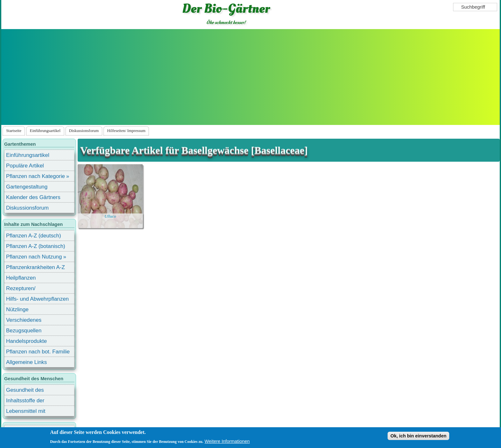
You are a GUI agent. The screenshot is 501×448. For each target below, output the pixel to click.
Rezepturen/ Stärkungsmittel (25, 289)
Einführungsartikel (45, 131)
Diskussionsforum (84, 131)
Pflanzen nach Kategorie (35, 176)
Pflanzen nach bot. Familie (38, 352)
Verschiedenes (24, 320)
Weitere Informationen (227, 441)
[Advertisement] (250, 77)
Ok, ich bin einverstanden (418, 436)
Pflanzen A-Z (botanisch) (36, 246)
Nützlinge (17, 309)
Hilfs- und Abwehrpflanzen (37, 299)
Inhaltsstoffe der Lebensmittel (25, 402)
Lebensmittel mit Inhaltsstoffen (26, 412)
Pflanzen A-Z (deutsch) (34, 236)
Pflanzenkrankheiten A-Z (35, 267)
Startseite (14, 131)
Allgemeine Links (27, 362)
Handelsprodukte (27, 341)
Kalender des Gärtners (33, 197)
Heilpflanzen (21, 278)
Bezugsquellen (24, 331)
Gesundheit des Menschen (25, 391)
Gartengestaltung (27, 187)
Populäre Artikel (25, 166)
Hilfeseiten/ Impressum (126, 131)
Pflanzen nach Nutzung (34, 257)
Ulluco (110, 216)
